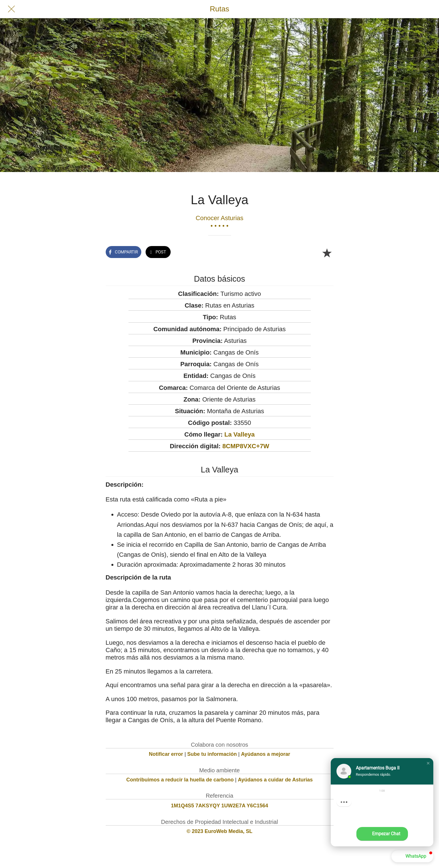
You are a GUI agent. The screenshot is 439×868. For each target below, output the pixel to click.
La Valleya (240, 434)
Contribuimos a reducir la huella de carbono (180, 780)
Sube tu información (212, 754)
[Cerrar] (11, 9)
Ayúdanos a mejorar (266, 754)
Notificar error (166, 754)
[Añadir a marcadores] (327, 253)
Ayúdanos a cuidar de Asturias (275, 780)
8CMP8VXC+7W (246, 446)
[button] (428, 763)
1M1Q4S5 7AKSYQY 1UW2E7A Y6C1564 (219, 806)
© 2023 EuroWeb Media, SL (219, 831)
